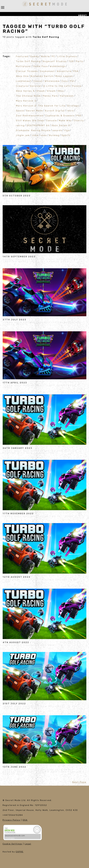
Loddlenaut (24, 81)
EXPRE (20, 852)
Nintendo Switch (42, 76)
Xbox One (22, 76)
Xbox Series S (61, 125)
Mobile (45, 56)
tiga (67, 130)
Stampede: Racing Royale (33, 130)
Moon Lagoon (64, 76)
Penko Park (50, 96)
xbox (44, 135)
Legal (28, 844)
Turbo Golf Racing (28, 61)
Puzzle (77, 86)
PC (53, 56)
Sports (66, 135)
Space (20, 111)
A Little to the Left (57, 86)
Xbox (61, 91)
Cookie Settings (12, 844)
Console (51, 120)
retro (70, 111)
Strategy (73, 106)
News (83, 53)
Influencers (78, 38)
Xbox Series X (25, 91)
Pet (72, 81)
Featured (22, 56)
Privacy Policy (11, 820)
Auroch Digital (55, 111)
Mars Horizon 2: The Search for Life (41, 106)
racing (20, 125)
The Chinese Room (28, 96)
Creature (22, 86)
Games (83, 23)
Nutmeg (54, 135)
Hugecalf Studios (55, 61)
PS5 (79, 115)
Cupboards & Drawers (60, 115)
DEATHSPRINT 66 (38, 125)
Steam (41, 91)
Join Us (82, 45)
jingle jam (23, 135)
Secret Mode (34, 111)
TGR (71, 61)
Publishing (79, 30)
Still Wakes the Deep (30, 120)
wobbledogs (58, 66)
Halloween (67, 96)
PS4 (76, 71)
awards (57, 130)
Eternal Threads (27, 71)
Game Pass (41, 66)
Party (80, 61)
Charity (79, 120)
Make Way (65, 120)
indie (35, 135)
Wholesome (52, 81)
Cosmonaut (47, 71)
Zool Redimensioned (30, 115)
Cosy (65, 81)
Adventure (64, 71)
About (83, 15)
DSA (25, 820)
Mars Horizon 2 (26, 101)
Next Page (79, 782)
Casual (38, 81)
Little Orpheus (67, 56)
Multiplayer (24, 66)
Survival (36, 86)
